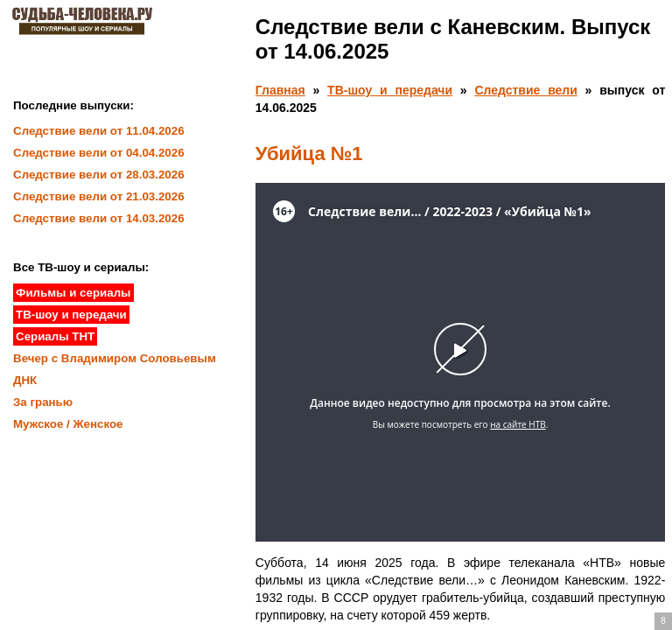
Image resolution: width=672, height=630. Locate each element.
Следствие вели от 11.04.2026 (99, 131)
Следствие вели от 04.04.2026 (99, 153)
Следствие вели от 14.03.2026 (99, 218)
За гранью (43, 402)
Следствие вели (525, 90)
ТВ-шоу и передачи (390, 90)
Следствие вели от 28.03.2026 (99, 175)
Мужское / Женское (68, 424)
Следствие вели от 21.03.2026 (99, 196)
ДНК (25, 380)
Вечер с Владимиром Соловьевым (115, 358)
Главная (280, 90)
